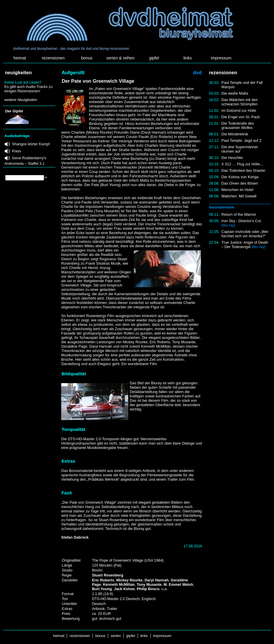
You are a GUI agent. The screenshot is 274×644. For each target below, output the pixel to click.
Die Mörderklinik (235, 134)
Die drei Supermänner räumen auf (240, 149)
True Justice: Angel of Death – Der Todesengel (245, 245)
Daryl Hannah (157, 580)
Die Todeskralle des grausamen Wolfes (238, 125)
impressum (221, 58)
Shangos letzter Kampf (31, 144)
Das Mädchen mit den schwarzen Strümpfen (240, 102)
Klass (16, 151)
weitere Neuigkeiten (21, 100)
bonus (87, 58)
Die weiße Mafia (235, 93)
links (188, 58)
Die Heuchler (232, 158)
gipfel (154, 58)
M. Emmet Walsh (178, 584)
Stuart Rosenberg (107, 575)
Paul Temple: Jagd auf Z (242, 140)
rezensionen (53, 58)
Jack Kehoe (124, 589)
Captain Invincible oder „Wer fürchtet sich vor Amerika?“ (245, 234)
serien (116, 636)
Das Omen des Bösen (240, 183)
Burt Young (102, 589)
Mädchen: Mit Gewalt (239, 196)
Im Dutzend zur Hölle (239, 110)
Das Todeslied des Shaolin (244, 170)
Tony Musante (149, 584)
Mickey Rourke (129, 580)
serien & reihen (121, 58)
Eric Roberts (103, 580)
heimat (20, 58)
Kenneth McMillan (119, 584)
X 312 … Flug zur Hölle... (242, 164)
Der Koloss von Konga (240, 177)
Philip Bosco (148, 589)
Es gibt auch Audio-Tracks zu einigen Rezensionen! (28, 89)
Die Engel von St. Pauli (241, 117)
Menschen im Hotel (238, 190)
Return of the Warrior (239, 214)
